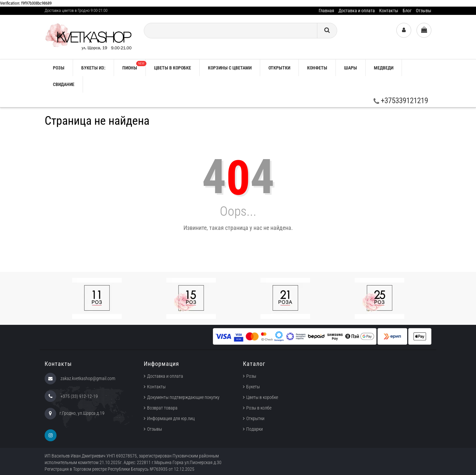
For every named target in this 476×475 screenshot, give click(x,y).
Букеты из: (93, 68)
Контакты (389, 11)
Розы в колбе (259, 408)
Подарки (255, 429)
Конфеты (317, 68)
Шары (351, 68)
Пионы (134, 66)
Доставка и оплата (357, 11)
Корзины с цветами (230, 68)
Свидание (64, 84)
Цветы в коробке (173, 68)
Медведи (384, 68)
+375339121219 (401, 101)
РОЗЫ (59, 68)
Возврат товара (162, 408)
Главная (326, 11)
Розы (251, 376)
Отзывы (424, 11)
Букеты (253, 387)
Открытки (279, 68)
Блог (407, 11)
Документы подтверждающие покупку (183, 397)
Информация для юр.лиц (171, 418)
